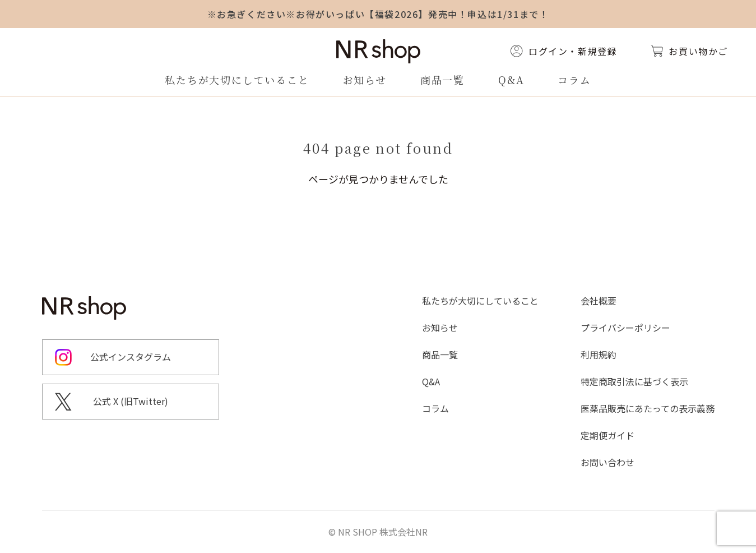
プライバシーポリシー (625, 328)
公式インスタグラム (131, 357)
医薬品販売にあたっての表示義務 (648, 408)
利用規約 (599, 354)
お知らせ (365, 80)
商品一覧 (442, 80)
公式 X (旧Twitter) (131, 401)
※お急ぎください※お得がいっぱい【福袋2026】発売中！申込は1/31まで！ (378, 14)
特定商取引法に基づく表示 (634, 381)
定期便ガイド (607, 435)
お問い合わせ (607, 462)
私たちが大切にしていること (237, 80)
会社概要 (599, 301)
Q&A (511, 80)
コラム (574, 80)
